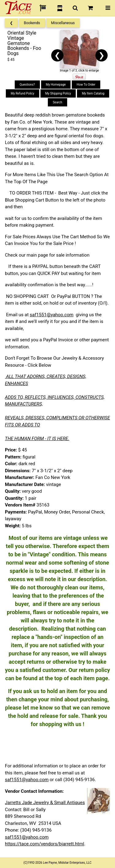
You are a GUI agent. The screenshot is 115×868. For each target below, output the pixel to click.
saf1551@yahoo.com (52, 315)
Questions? (27, 85)
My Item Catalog (93, 93)
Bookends (32, 23)
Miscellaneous (63, 23)
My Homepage (56, 85)
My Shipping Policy (58, 93)
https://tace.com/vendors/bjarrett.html (45, 844)
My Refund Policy (23, 93)
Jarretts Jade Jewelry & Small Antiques (45, 803)
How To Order (86, 85)
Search (57, 102)
